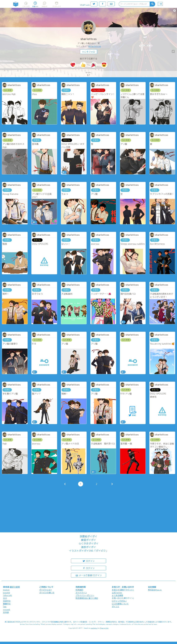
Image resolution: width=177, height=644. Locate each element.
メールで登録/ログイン (89, 575)
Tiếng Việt (7, 595)
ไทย (5, 607)
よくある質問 (117, 595)
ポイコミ (116, 607)
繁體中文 (7, 604)
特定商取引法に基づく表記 (87, 598)
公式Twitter (117, 593)
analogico (94, 628)
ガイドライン (81, 593)
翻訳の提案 (15, 587)
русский (7, 609)
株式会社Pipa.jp (155, 590)
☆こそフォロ (88, 52)
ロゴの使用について (120, 604)
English (6, 590)
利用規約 (79, 590)
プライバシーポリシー (85, 595)
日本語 (6, 612)
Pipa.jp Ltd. (104, 628)
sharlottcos (88, 39)
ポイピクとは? (45, 590)
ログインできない (119, 601)
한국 (5, 598)
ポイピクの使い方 (47, 593)
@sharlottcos (95, 46)
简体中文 (7, 601)
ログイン (88, 561)
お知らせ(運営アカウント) (123, 590)
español (7, 593)
